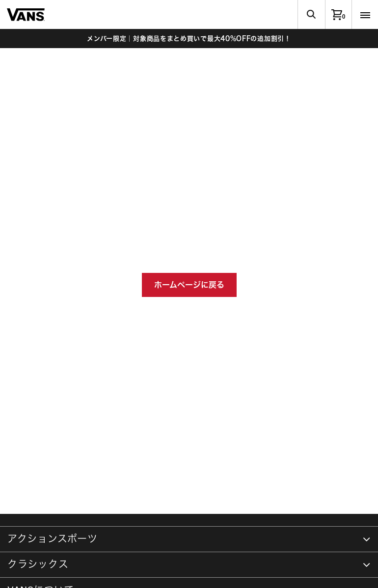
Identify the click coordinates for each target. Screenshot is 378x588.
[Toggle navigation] (365, 14)
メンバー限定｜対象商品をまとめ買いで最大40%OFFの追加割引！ (189, 39)
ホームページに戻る (189, 285)
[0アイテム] (338, 14)
